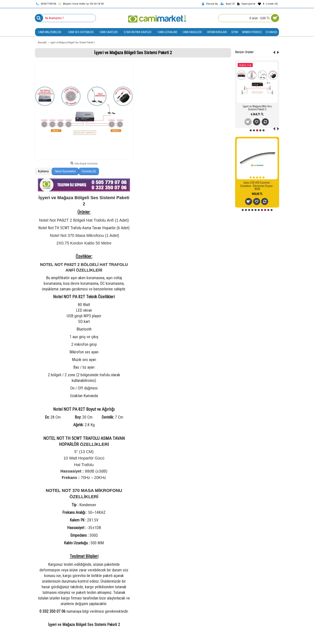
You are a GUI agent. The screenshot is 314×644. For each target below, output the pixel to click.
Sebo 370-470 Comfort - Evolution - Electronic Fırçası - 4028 (257, 186)
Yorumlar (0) (89, 171)
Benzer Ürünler (244, 52)
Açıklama (43, 171)
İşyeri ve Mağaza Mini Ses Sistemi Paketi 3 (257, 108)
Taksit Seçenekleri (65, 171)
